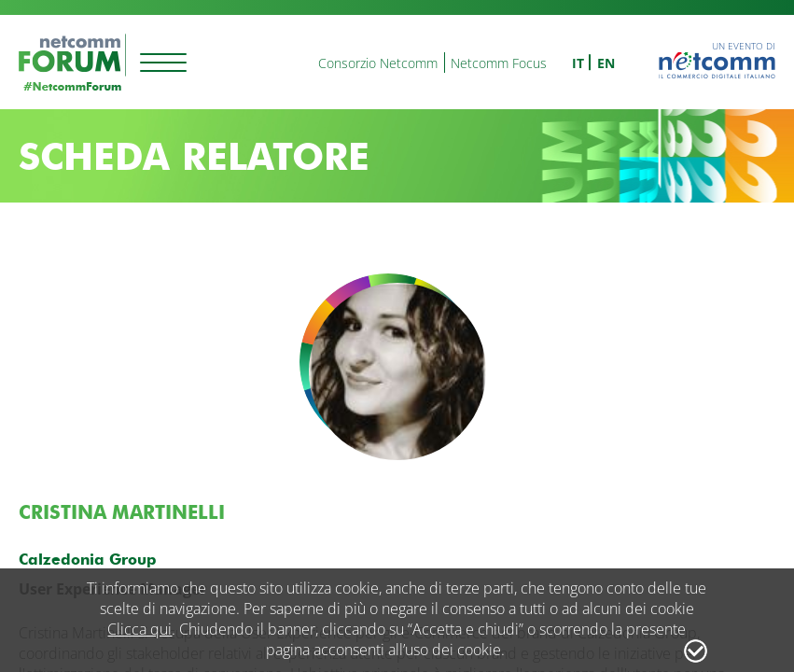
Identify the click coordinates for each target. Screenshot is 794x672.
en (606, 63)
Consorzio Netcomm (378, 63)
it (578, 63)
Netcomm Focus (499, 63)
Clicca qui (139, 629)
